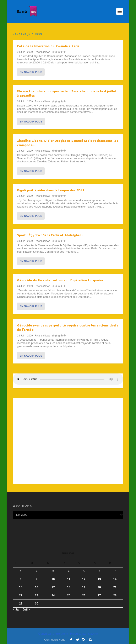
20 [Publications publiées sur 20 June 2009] (99, 587)
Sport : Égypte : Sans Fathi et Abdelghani (50, 235)
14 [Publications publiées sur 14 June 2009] (115, 579)
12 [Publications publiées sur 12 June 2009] (84, 579)
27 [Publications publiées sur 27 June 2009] (99, 595)
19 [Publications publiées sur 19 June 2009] (84, 587)
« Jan (17, 609)
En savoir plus (31, 72)
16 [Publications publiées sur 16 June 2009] (37, 587)
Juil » (26, 609)
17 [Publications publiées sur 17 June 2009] (53, 587)
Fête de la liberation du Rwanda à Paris (48, 46)
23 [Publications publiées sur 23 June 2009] (37, 595)
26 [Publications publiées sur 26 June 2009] (84, 595)
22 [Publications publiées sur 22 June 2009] (21, 595)
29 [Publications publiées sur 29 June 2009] (21, 603)
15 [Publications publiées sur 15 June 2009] (21, 587)
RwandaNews (42, 52)
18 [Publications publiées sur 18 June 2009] (69, 587)
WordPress (93, 634)
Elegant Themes (60, 634)
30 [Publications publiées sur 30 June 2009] (37, 603)
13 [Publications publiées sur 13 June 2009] (99, 579)
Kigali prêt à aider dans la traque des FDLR (51, 190)
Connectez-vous (55, 640)
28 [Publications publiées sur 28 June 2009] (115, 595)
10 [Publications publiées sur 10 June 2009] (53, 579)
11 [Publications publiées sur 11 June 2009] (69, 579)
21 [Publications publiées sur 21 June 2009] (115, 587)
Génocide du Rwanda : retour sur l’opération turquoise (60, 280)
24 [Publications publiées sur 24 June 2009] (53, 595)
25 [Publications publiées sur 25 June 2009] (69, 595)
